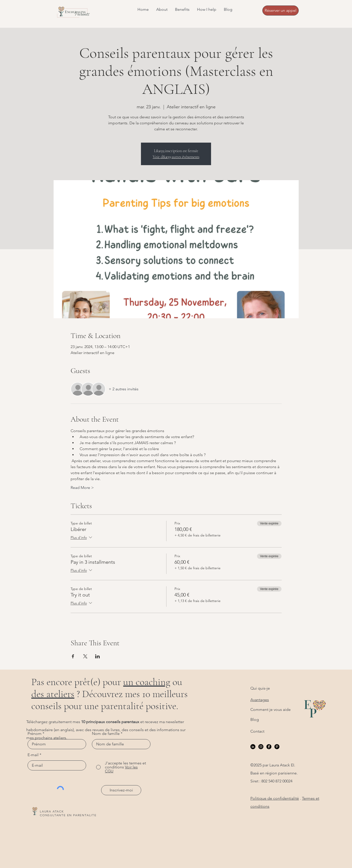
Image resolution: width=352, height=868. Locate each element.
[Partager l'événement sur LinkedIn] (98, 656)
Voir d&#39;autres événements (176, 157)
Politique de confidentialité (275, 798)
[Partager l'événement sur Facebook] (73, 656)
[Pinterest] (277, 747)
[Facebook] (269, 747)
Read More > (82, 488)
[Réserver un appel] (281, 11)
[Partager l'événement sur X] (85, 656)
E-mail (33, 755)
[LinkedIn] (253, 747)
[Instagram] (261, 747)
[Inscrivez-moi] (121, 790)
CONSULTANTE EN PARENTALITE (68, 815)
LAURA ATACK (52, 811)
